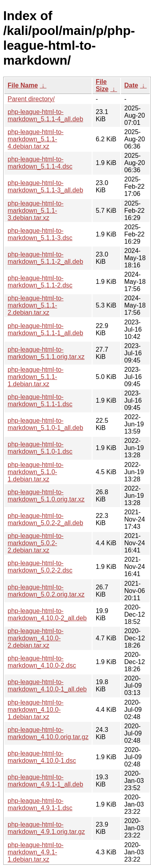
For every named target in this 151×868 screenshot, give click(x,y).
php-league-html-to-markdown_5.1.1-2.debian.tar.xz (36, 305)
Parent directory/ (31, 99)
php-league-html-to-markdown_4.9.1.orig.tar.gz (46, 828)
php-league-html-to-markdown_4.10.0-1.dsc (42, 757)
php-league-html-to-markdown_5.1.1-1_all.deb (45, 329)
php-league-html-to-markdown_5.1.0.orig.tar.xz (46, 496)
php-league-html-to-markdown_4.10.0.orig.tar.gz (48, 733)
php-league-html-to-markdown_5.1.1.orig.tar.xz (46, 353)
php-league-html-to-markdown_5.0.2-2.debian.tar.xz (36, 543)
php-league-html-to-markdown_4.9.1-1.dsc (40, 804)
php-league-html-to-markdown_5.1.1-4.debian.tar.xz (36, 139)
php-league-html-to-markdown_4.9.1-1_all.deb (45, 781)
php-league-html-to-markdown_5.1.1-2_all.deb (45, 258)
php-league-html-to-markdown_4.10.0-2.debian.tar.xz (36, 638)
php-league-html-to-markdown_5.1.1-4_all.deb (45, 115)
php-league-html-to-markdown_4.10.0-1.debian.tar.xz (36, 710)
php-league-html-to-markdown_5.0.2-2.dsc (40, 567)
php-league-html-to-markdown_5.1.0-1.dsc (40, 448)
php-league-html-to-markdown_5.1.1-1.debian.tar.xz (36, 377)
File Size (102, 85)
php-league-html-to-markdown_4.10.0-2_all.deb (47, 614)
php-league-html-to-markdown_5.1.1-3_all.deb (45, 186)
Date (131, 85)
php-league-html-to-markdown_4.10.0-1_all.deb (47, 686)
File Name (23, 85)
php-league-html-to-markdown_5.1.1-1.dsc (40, 400)
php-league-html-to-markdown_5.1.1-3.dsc (40, 234)
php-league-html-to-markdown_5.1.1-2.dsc (40, 282)
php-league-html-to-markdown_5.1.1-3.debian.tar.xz (36, 211)
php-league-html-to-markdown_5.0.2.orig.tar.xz (46, 591)
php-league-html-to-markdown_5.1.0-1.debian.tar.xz (36, 472)
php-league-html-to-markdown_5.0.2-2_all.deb (45, 519)
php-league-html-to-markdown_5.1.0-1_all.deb (45, 424)
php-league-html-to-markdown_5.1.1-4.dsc (40, 163)
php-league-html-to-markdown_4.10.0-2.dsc (42, 662)
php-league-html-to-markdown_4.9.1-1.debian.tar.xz (36, 852)
